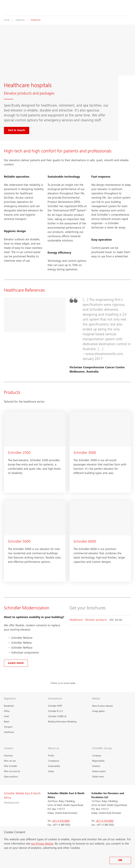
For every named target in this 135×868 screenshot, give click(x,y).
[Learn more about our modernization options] (16, 663)
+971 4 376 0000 (61, 821)
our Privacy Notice (42, 844)
